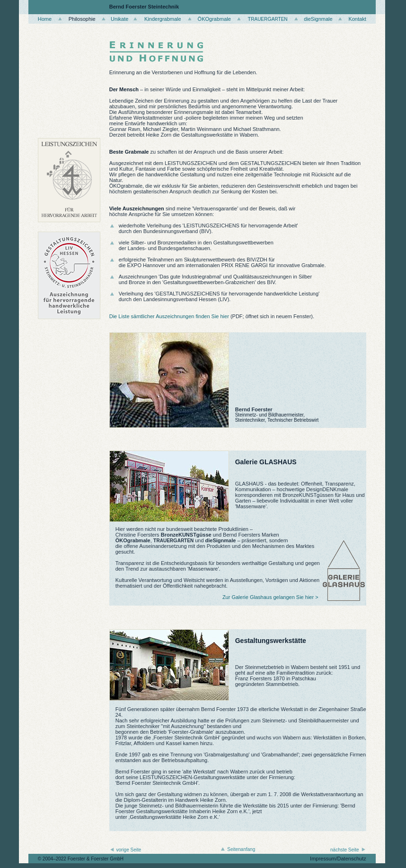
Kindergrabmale (163, 19)
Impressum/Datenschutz (338, 859)
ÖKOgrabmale (214, 19)
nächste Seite (343, 850)
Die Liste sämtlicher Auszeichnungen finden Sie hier (169, 316)
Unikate (119, 19)
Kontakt (357, 19)
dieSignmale (318, 19)
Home (45, 19)
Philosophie (82, 19)
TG (268, 19)
